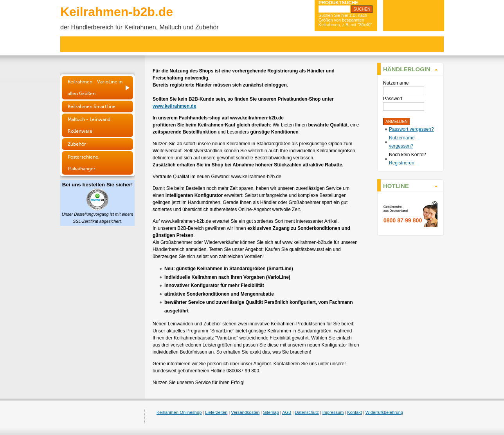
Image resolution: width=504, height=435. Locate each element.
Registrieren (402, 163)
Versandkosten (245, 412)
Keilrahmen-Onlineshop (179, 412)
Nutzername (396, 83)
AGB (287, 412)
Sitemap (271, 412)
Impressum (333, 412)
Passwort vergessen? (411, 129)
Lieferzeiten (216, 412)
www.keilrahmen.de (175, 106)
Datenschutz (307, 412)
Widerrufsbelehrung (384, 412)
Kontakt (354, 412)
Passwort (393, 99)
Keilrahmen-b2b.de (117, 12)
